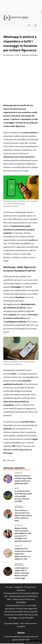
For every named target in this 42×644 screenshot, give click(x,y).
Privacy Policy (30, 587)
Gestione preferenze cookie (33, 642)
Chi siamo (9, 587)
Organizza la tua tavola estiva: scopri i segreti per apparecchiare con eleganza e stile (23, 554)
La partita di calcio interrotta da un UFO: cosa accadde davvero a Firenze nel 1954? (23, 496)
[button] (29, 26)
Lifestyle (10, 460)
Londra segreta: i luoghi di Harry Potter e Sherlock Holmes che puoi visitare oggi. (22, 573)
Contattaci (21, 627)
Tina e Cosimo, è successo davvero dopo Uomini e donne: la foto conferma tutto (23, 516)
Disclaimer (21, 590)
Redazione (19, 587)
